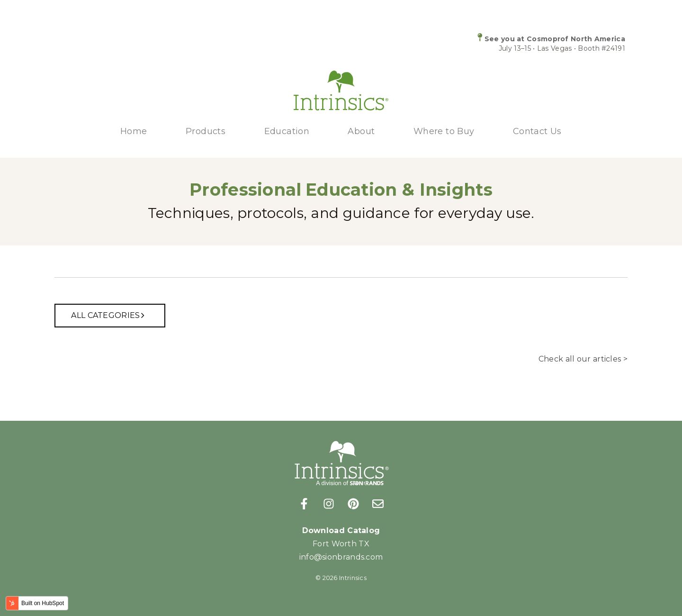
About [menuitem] (361, 131)
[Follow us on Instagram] (329, 504)
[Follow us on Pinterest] (353, 504)
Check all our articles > (583, 359)
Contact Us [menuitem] (537, 131)
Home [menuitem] (134, 131)
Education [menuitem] (287, 131)
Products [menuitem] (206, 131)
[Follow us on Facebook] (304, 504)
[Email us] (378, 504)
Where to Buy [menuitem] (444, 131)
